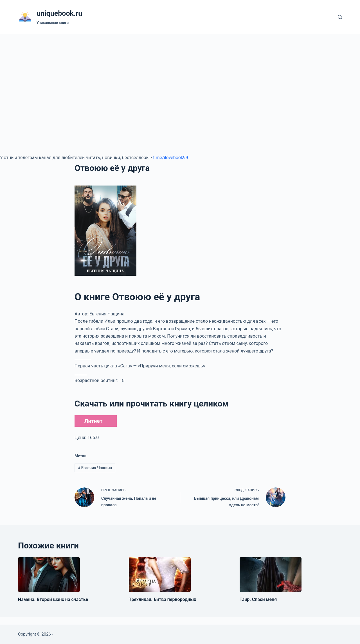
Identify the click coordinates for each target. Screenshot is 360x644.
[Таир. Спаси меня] (271, 575)
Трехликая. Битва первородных (163, 599)
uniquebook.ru (59, 13)
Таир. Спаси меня (258, 599)
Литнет (93, 421)
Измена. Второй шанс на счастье (53, 599)
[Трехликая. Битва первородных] (160, 575)
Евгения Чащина (95, 468)
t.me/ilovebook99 (171, 158)
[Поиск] (340, 17)
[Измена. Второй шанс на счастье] (49, 575)
